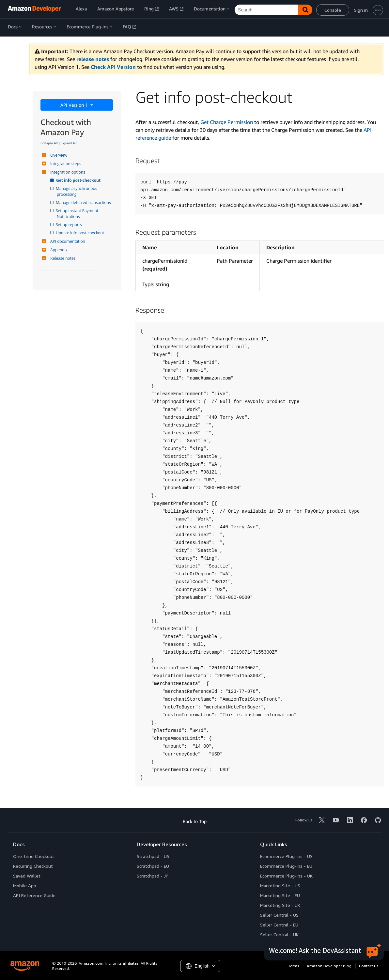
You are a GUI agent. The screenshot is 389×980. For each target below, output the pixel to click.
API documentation (67, 241)
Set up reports (69, 225)
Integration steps (65, 164)
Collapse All (49, 143)
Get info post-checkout (79, 180)
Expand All (69, 143)
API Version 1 (75, 105)
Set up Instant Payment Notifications (78, 214)
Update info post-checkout (80, 233)
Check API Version (113, 67)
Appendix (58, 250)
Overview (58, 155)
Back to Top (195, 821)
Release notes (62, 258)
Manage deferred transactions (84, 202)
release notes (93, 59)
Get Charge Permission (227, 122)
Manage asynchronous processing (78, 191)
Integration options (67, 172)
